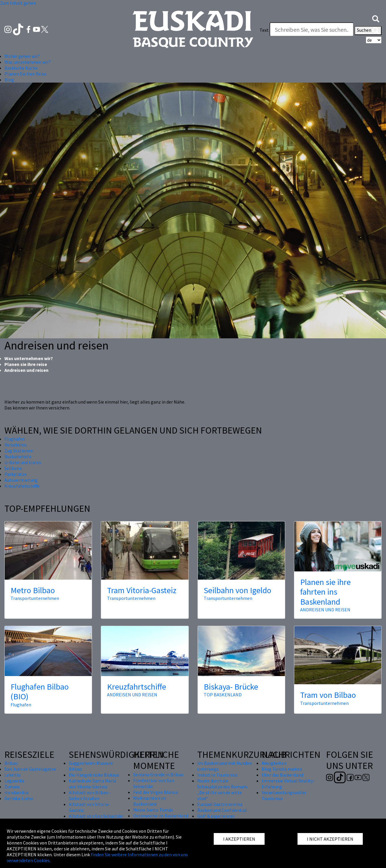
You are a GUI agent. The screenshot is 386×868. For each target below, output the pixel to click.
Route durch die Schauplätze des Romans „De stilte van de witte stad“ (222, 790)
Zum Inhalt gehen (18, 3)
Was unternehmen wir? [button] (27, 62)
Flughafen (21, 705)
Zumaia (12, 787)
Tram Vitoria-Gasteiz (142, 590)
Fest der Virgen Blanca (156, 792)
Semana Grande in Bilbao (158, 775)
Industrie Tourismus (217, 775)
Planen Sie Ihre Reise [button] (25, 74)
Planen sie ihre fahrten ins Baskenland (325, 592)
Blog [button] (9, 80)
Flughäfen (15, 439)
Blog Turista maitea (282, 769)
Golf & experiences (216, 816)
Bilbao (11, 763)
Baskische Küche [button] (21, 68)
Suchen (368, 31)
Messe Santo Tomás (153, 810)
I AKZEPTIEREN (239, 839)
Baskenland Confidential (222, 810)
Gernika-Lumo (19, 798)
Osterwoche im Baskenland (161, 816)
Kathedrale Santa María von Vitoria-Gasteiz (92, 784)
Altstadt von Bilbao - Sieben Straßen (90, 795)
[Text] (312, 29)
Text (264, 30)
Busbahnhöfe (18, 456)
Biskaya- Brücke (231, 687)
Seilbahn (13, 468)
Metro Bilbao (33, 590)
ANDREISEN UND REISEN (325, 610)
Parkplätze (16, 474)
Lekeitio (13, 775)
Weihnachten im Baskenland (150, 801)
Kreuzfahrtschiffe (22, 486)
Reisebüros (16, 445)
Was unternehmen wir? (29, 358)
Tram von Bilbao (328, 695)
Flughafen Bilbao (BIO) (40, 692)
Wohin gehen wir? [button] (22, 56)
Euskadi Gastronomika (220, 804)
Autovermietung (21, 480)
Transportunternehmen (35, 598)
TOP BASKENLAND (223, 695)
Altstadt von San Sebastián (96, 816)
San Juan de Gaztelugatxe (30, 769)
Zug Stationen (19, 451)
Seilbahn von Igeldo (238, 590)
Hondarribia (16, 792)
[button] (376, 18)
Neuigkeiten (274, 763)
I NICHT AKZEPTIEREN (330, 839)
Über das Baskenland (283, 775)
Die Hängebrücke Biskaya (94, 775)
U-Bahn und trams (23, 462)
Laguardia (14, 781)
